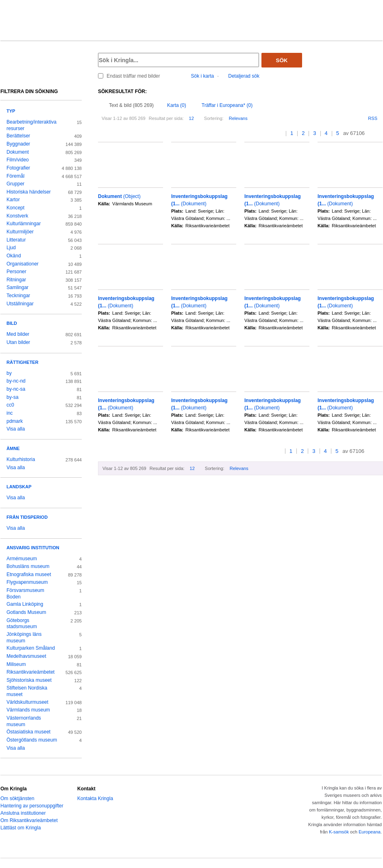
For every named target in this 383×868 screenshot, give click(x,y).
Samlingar (17, 287)
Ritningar (16, 280)
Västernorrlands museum (24, 721)
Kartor (13, 200)
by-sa (12, 397)
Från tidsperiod (27, 517)
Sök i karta (203, 76)
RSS (373, 118)
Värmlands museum (28, 710)
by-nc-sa (16, 389)
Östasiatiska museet (28, 732)
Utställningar (20, 304)
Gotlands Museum (26, 612)
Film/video (18, 160)
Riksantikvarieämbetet (30, 672)
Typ (11, 111)
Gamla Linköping (25, 604)
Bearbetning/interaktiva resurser (32, 125)
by (9, 373)
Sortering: (214, 118)
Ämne (13, 448)
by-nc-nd (16, 381)
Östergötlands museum (32, 740)
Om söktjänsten (17, 798)
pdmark (15, 421)
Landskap (19, 487)
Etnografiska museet (29, 574)
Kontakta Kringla (95, 798)
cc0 (10, 405)
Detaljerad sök (244, 76)
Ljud (11, 248)
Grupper (15, 184)
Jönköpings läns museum (24, 637)
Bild (12, 323)
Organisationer (23, 264)
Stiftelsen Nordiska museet (27, 691)
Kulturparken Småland (31, 648)
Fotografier (18, 168)
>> (380, 134)
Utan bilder (18, 342)
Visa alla (16, 429)
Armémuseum (22, 559)
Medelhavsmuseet (26, 656)
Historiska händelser (29, 192)
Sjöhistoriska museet (29, 680)
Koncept (15, 208)
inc (10, 413)
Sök (282, 60)
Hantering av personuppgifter (32, 806)
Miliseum (16, 664)
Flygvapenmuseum (27, 582)
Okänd (14, 256)
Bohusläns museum (28, 566)
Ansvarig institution (33, 548)
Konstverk (17, 216)
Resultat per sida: (166, 118)
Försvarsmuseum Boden (25, 594)
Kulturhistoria (21, 459)
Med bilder (18, 334)
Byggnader (18, 144)
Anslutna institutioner (23, 813)
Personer (16, 272)
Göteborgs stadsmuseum (22, 624)
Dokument (18, 152)
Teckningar (18, 296)
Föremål (15, 176)
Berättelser (18, 136)
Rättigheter (22, 362)
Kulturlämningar (24, 224)
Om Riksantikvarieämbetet (29, 820)
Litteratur (16, 240)
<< (273, 134)
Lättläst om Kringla (21, 828)
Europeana (370, 832)
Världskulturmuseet (27, 702)
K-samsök (339, 832)
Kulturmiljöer (20, 232)
